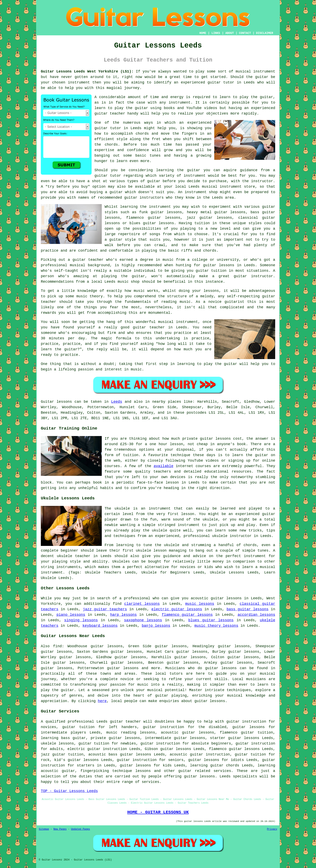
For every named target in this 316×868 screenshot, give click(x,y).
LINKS (216, 33)
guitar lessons (219, 265)
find (57, 646)
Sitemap (44, 829)
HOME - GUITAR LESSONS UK (158, 812)
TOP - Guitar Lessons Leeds (69, 791)
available (163, 466)
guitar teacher (125, 722)
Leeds (117, 402)
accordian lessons (256, 615)
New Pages (60, 829)
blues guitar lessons (211, 620)
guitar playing (171, 696)
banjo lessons (156, 626)
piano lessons (71, 615)
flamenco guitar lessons (187, 615)
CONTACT (245, 33)
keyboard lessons (100, 626)
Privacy (272, 829)
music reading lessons (131, 733)
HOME (203, 33)
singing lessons (81, 620)
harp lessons (123, 615)
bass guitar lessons (248, 609)
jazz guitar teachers (105, 609)
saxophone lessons (143, 620)
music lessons (200, 604)
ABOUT (230, 33)
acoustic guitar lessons (187, 733)
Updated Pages (80, 829)
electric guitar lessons (177, 609)
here (102, 701)
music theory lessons (216, 626)
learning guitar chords (215, 765)
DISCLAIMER (265, 33)
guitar (214, 82)
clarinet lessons (142, 604)
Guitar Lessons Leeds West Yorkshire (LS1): (87, 71)
